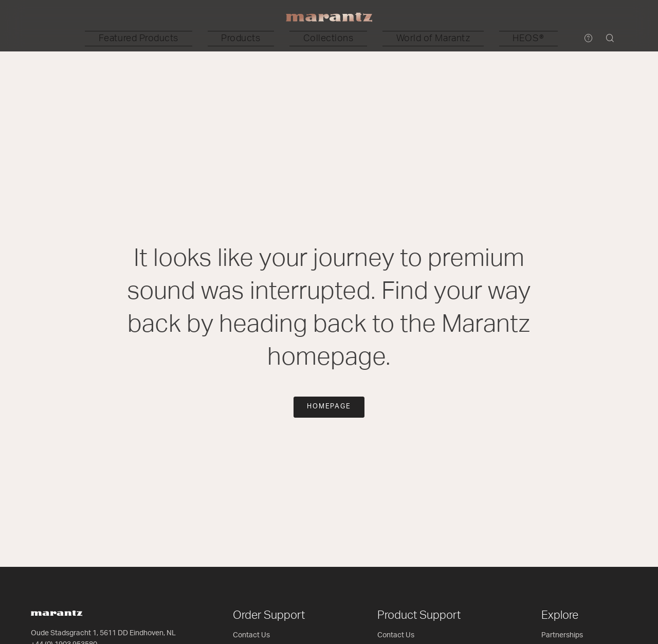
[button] (211, 39)
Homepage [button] (329, 407)
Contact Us (251, 635)
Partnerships (562, 635)
